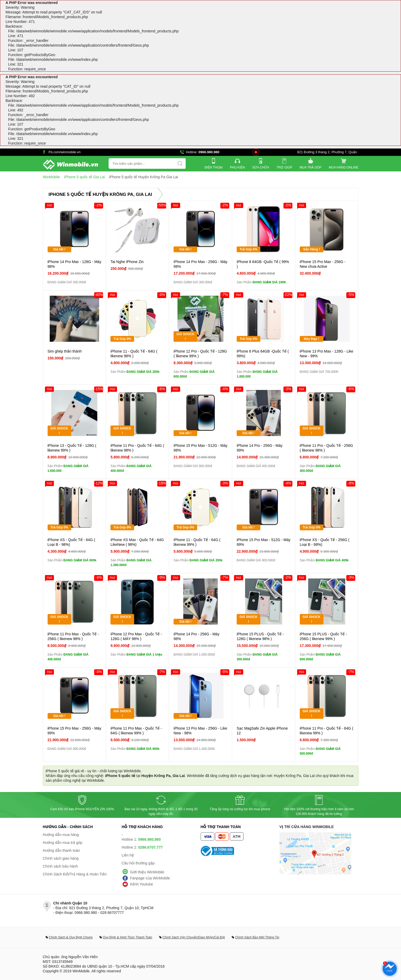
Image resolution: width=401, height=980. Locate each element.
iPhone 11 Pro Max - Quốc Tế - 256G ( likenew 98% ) (73, 636)
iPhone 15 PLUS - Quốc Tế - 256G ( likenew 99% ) (323, 636)
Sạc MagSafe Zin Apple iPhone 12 (262, 731)
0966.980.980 (209, 152)
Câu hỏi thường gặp (138, 863)
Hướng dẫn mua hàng (61, 835)
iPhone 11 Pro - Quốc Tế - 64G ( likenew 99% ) (327, 731)
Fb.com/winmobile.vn (65, 152)
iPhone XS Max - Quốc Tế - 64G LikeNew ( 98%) (137, 542)
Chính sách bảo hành (60, 866)
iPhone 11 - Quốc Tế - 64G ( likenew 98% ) (134, 354)
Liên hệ (128, 855)
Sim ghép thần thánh (65, 351)
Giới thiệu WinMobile (147, 872)
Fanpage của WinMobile (150, 878)
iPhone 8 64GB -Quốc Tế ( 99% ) (263, 264)
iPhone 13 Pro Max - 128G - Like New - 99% (327, 354)
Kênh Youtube (142, 884)
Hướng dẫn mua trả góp (63, 843)
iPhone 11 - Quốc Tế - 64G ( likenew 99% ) (197, 542)
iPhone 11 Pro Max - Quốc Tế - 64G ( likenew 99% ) (136, 731)
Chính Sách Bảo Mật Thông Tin (257, 937)
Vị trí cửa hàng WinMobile (307, 827)
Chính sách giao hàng (61, 858)
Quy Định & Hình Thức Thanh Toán (128, 937)
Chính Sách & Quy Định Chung (71, 937)
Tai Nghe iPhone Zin (127, 262)
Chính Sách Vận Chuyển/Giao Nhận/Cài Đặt (194, 937)
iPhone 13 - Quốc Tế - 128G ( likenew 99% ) (72, 448)
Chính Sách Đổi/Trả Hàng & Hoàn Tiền (75, 874)
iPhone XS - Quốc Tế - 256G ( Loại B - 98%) (325, 542)
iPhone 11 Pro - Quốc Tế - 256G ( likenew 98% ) (326, 448)
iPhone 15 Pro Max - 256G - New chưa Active (323, 264)
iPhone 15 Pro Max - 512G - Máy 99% (264, 542)
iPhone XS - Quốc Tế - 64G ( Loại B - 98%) (71, 542)
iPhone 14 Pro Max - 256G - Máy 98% (200, 264)
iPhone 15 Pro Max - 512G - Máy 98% (200, 448)
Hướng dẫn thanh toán (61, 850)
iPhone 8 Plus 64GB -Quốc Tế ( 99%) (263, 354)
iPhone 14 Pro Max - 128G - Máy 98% (75, 264)
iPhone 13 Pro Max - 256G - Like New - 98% (200, 731)
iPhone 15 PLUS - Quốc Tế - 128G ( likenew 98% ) (260, 636)
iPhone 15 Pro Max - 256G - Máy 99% (75, 731)
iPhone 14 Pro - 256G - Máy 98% (196, 636)
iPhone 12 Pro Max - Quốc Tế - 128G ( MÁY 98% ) (136, 636)
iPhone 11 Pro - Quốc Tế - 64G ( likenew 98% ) (137, 448)
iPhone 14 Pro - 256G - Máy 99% (260, 448)
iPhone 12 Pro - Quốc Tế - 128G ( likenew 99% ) (200, 354)
